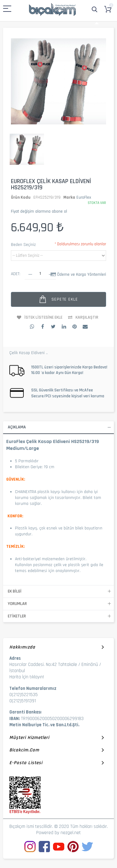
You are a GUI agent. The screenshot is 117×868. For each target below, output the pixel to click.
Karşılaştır (87, 317)
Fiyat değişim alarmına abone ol (39, 211)
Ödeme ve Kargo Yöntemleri (82, 275)
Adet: (16, 274)
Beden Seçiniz (23, 245)
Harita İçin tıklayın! (27, 677)
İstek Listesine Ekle (43, 317)
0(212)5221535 (24, 695)
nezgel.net (71, 833)
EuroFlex (84, 197)
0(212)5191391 (23, 701)
